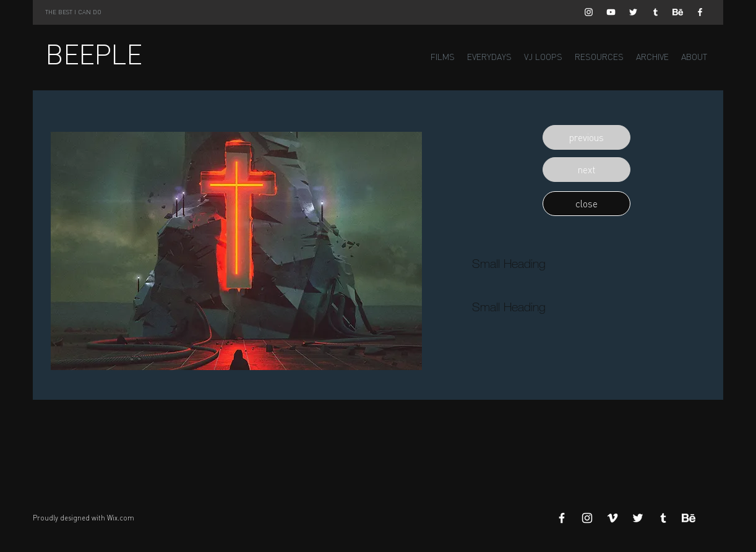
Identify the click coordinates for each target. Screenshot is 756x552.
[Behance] (678, 12)
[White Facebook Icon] (700, 12)
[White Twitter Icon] (633, 12)
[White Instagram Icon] (589, 12)
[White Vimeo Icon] (612, 518)
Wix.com (121, 518)
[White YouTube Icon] (611, 12)
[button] (586, 137)
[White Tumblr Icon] (655, 12)
